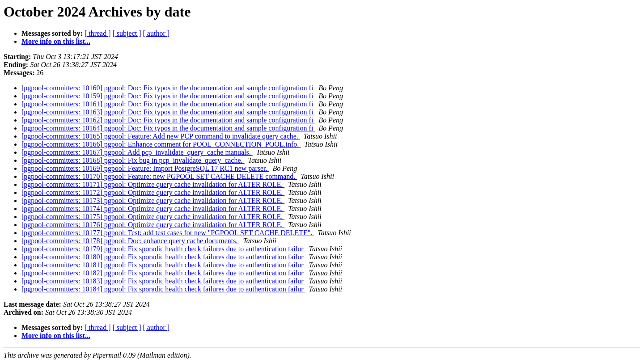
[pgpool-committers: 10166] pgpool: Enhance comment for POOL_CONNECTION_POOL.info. (161, 144)
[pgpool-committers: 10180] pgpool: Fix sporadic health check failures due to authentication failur (163, 257)
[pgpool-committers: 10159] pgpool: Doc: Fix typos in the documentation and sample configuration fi (168, 96)
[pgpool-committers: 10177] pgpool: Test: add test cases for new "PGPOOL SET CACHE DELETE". (168, 233)
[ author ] (157, 33)
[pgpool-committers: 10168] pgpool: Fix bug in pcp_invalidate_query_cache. (133, 160)
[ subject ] (127, 33)
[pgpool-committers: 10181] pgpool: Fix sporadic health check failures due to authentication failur (163, 265)
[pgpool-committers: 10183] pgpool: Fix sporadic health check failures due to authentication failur (163, 281)
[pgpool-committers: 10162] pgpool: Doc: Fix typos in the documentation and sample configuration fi (168, 120)
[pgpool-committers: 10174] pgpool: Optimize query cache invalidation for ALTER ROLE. (153, 209)
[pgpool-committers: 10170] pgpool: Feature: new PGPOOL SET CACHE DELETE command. (159, 176)
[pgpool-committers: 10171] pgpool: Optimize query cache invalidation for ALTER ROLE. (153, 184)
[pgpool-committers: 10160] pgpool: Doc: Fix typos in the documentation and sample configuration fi (168, 88)
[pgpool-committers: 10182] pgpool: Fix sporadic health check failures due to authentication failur (163, 273)
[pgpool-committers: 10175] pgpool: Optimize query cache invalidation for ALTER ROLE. (153, 217)
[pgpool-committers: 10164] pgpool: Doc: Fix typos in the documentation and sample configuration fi (168, 128)
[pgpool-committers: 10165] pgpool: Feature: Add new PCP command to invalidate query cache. (161, 136)
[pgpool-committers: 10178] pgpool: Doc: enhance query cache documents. (130, 241)
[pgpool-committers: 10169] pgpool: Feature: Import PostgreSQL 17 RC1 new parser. (145, 168)
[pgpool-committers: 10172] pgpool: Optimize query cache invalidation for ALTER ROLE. (153, 192)
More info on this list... (56, 41)
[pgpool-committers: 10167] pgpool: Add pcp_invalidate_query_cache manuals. (137, 152)
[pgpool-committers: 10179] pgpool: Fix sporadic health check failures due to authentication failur (163, 249)
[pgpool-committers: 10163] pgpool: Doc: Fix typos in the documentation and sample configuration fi (168, 112)
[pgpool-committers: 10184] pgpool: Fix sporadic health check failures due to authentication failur (163, 289)
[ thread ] (98, 33)
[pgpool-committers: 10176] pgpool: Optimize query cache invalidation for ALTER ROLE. (153, 225)
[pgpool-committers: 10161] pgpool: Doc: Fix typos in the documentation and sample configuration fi (168, 104)
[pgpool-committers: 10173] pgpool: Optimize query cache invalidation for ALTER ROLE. (153, 200)
